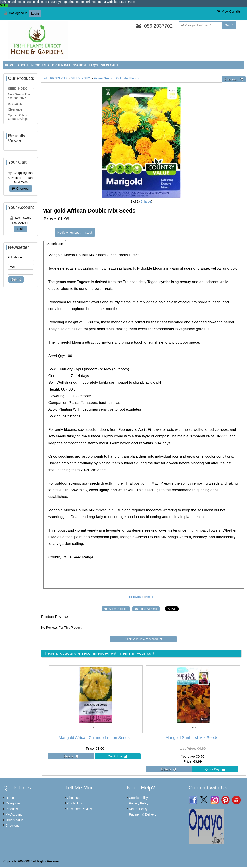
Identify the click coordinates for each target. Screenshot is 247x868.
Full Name (15, 257)
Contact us (75, 803)
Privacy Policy (139, 803)
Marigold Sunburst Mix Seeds (192, 738)
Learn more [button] (127, 2)
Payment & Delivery (143, 814)
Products (40, 65)
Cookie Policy (138, 798)
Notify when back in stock (75, 232)
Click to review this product (143, 639)
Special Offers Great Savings (18, 117)
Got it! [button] (4, 5)
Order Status (14, 820)
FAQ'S (93, 65)
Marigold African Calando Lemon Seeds (94, 738)
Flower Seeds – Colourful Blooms (117, 78)
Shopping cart (23, 173)
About (23, 65)
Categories (13, 803)
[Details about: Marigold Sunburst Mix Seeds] (169, 769)
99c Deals (15, 104)
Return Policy (138, 809)
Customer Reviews (80, 809)
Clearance (15, 109)
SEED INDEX (81, 78)
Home (10, 65)
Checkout (21, 189)
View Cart (110, 65)
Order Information (69, 65)
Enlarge (146, 201)
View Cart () (229, 12)
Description (55, 244)
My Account (14, 814)
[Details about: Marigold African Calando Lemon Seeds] (71, 756)
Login (35, 14)
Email (11, 267)
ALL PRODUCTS (56, 78)
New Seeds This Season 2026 (19, 96)
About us (74, 798)
